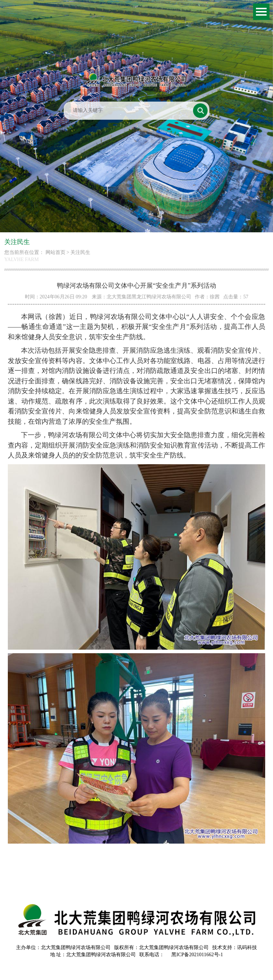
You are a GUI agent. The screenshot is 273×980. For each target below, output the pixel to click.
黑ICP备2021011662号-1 (197, 955)
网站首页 (55, 252)
